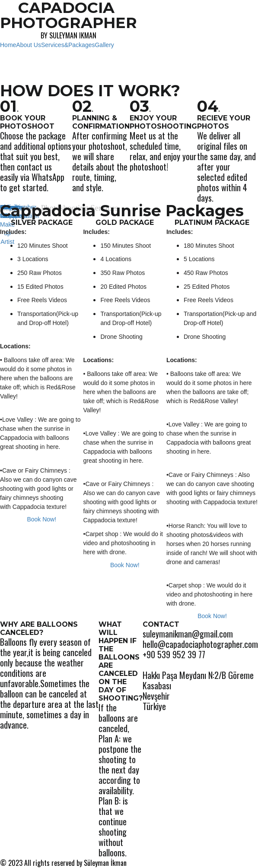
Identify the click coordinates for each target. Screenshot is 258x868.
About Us (29, 45)
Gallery (104, 45)
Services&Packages (68, 45)
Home (8, 45)
